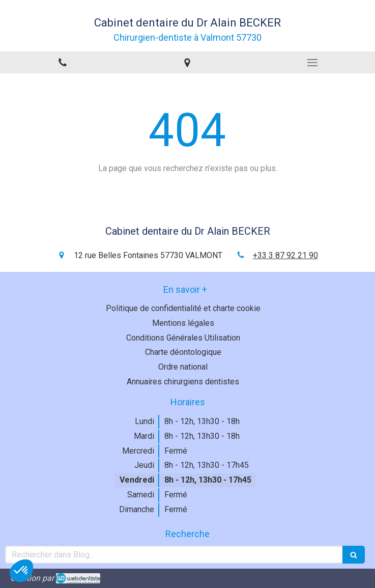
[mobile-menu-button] (312, 63)
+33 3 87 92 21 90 (285, 255)
